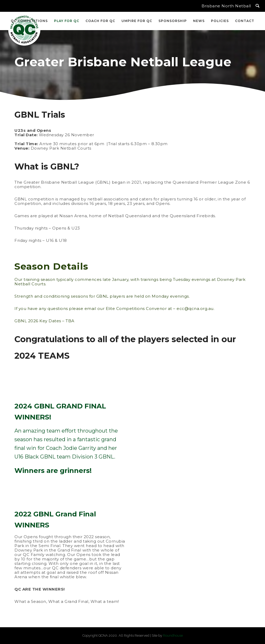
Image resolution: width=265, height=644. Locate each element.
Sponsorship (173, 21)
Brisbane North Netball (226, 6)
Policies (220, 21)
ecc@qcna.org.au (195, 309)
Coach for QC (100, 21)
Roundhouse (173, 635)
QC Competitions (29, 21)
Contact (245, 21)
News (199, 21)
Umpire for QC (137, 21)
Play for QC (67, 21)
